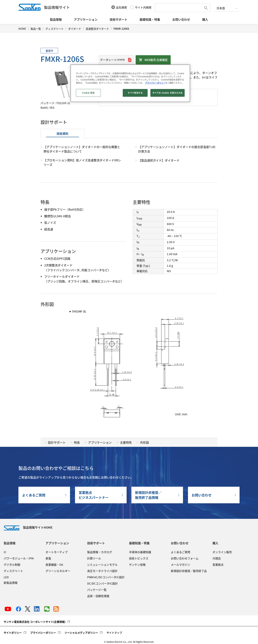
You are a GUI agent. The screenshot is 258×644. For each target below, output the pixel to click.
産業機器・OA (54, 565)
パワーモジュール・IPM (19, 558)
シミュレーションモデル (102, 565)
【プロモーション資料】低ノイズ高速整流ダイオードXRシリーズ (82, 162)
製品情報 (56, 19)
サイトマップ (114, 633)
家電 (48, 558)
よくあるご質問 (34, 495)
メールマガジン (181, 565)
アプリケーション (86, 19)
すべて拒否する (135, 93)
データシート (113, 60)
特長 (77, 442)
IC (5, 552)
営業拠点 (218, 565)
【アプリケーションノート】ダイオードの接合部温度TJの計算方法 (177, 149)
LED (6, 577)
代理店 (217, 558)
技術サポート (118, 19)
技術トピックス (139, 558)
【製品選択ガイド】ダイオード (159, 160)
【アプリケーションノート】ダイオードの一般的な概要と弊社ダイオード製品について (82, 149)
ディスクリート (55, 29)
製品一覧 (36, 29)
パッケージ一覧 (97, 590)
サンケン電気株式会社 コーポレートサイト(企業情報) (35, 622)
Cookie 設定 (88, 93)
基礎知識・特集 (150, 19)
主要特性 (126, 442)
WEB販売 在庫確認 (156, 60)
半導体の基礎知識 (140, 552)
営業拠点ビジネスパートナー (94, 495)
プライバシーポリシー (43, 633)
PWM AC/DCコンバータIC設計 (106, 577)
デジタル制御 (12, 565)
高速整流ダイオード (97, 29)
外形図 (144, 442)
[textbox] (179, 8)
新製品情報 (11, 583)
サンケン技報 (137, 565)
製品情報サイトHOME (28, 527)
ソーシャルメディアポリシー (81, 633)
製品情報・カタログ (100, 552)
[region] (130, 83)
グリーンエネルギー (58, 571)
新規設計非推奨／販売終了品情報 (148, 495)
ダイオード (75, 29)
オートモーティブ (57, 552)
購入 (205, 19)
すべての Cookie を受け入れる (168, 93)
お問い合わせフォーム (185, 558)
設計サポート (57, 442)
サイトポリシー (13, 633)
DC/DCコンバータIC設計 (102, 583)
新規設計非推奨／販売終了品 (189, 571)
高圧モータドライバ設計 (102, 571)
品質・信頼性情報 (98, 596)
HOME (22, 29)
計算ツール (94, 558)
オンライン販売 (222, 552)
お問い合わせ (181, 19)
